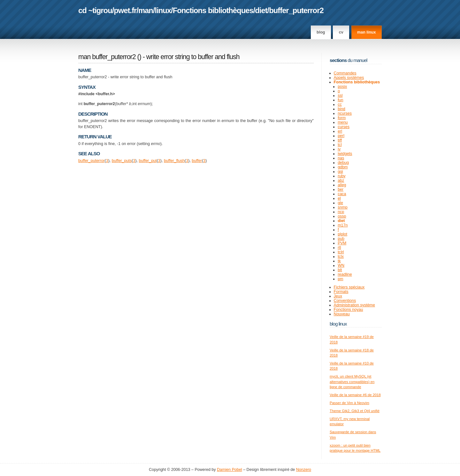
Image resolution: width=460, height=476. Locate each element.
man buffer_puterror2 (107, 57)
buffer (197, 161)
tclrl (341, 252)
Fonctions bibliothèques (213, 10)
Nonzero (304, 470)
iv (339, 149)
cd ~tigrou (95, 10)
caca (342, 194)
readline (345, 274)
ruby (341, 176)
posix (342, 87)
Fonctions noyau (349, 310)
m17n (343, 225)
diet (261, 10)
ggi (340, 172)
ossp (342, 216)
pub (341, 239)
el (339, 198)
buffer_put (148, 161)
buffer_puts (122, 161)
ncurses (345, 113)
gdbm (343, 167)
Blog (321, 32)
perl (341, 136)
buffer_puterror (92, 161)
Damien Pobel (230, 470)
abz (341, 180)
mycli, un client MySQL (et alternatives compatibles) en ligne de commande (352, 382)
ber (341, 189)
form (342, 118)
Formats (341, 292)
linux (163, 10)
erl (340, 131)
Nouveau (342, 314)
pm (340, 279)
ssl (340, 96)
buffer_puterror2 (296, 10)
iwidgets (345, 154)
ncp (341, 212)
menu (343, 122)
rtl (339, 248)
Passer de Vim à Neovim (349, 403)
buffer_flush (174, 161)
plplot (342, 234)
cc (340, 104)
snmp (343, 207)
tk (339, 261)
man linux (366, 32)
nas (341, 158)
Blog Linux (338, 324)
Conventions (345, 301)
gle (340, 203)
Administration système (354, 305)
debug (343, 163)
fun (340, 100)
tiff (340, 140)
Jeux (338, 296)
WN (341, 265)
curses (344, 127)
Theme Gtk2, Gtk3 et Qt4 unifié (355, 411)
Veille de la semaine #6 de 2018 (355, 395)
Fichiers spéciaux (349, 287)
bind (341, 109)
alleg (342, 185)
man (146, 10)
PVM (342, 243)
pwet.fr (125, 10)
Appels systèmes (349, 78)
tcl (340, 145)
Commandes (345, 73)
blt (340, 270)
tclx (341, 257)
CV (341, 32)
